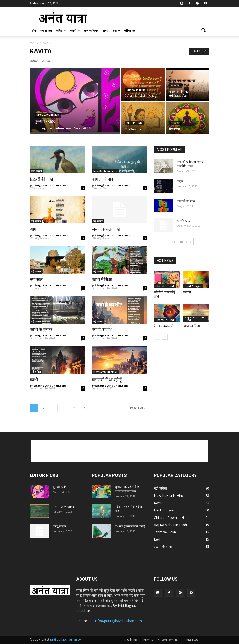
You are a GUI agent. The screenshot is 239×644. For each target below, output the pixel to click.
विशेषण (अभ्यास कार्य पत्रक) (130, 526)
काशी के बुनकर (41, 329)
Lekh (158, 539)
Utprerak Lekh (165, 532)
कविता (61, 30)
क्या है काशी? (102, 329)
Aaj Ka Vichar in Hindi (194, 319)
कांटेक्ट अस (130, 30)
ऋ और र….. (183, 221)
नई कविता (176, 86)
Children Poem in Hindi (172, 517)
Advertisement (168, 640)
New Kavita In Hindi (48, 115)
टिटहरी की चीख (41, 179)
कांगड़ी (187, 292)
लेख (116, 30)
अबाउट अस (46, 30)
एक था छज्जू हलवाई (64, 507)
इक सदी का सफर (186, 201)
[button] (203, 31)
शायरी (105, 30)
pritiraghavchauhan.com (53, 128)
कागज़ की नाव (102, 179)
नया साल (37, 279)
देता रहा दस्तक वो (164, 326)
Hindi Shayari (193, 286)
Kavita (159, 503)
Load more (182, 242)
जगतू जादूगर (60, 526)
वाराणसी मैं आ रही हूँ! (107, 380)
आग (33, 229)
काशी (34, 380)
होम (34, 30)
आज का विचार (91, 30)
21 (74, 408)
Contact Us (190, 640)
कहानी (75, 30)
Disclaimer (132, 640)
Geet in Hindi (134, 123)
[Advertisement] (152, 17)
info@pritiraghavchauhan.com (118, 621)
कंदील (180, 181)
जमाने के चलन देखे (106, 229)
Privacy (148, 640)
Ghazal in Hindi (136, 90)
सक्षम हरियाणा (163, 547)
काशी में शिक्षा (102, 279)
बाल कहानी (37, 171)
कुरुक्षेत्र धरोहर (60, 487)
